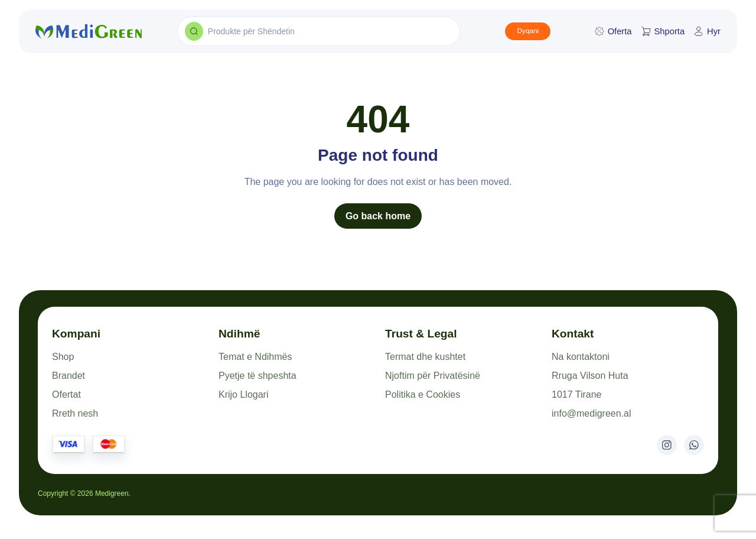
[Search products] (194, 31)
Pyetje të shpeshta (258, 376)
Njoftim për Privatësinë (433, 376)
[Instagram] (667, 445)
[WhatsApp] (694, 445)
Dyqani (528, 31)
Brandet (69, 376)
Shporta (663, 31)
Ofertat (66, 394)
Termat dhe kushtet (425, 357)
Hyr (707, 31)
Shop (63, 357)
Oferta (613, 31)
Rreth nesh (75, 413)
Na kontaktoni (581, 357)
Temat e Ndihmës (255, 357)
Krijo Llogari (243, 394)
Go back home (378, 216)
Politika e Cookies (423, 394)
